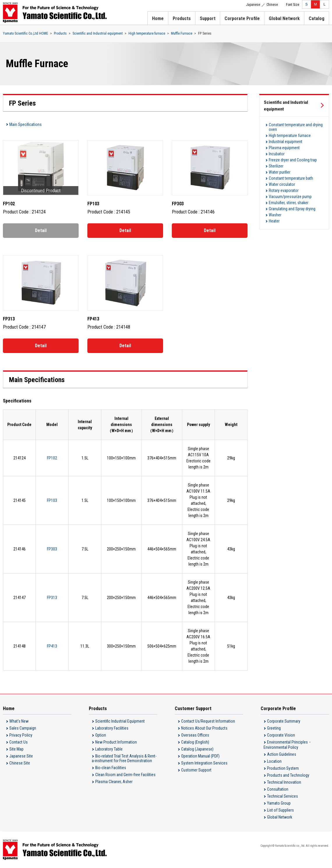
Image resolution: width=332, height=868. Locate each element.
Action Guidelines (282, 754)
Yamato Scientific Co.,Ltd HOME (25, 33)
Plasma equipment (284, 148)
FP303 (52, 549)
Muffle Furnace (182, 33)
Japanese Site (21, 756)
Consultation (278, 789)
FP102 (52, 458)
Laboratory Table (109, 749)
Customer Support (196, 770)
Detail (41, 230)
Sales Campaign (23, 728)
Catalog (317, 18)
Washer (275, 215)
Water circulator (282, 184)
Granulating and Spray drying (292, 209)
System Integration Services (204, 763)
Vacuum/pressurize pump (290, 197)
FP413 (52, 646)
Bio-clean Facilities (111, 768)
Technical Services (282, 796)
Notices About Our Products (204, 728)
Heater (274, 221)
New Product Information (116, 742)
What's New (19, 721)
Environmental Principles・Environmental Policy (288, 745)
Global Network (284, 18)
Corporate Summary (284, 721)
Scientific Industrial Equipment (120, 721)
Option (101, 735)
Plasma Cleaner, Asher (114, 782)
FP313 (52, 598)
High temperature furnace (147, 33)
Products (182, 18)
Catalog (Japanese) (197, 749)
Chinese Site (20, 763)
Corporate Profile (242, 18)
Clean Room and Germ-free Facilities (125, 775)
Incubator (277, 154)
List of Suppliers (280, 810)
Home (158, 18)
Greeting (274, 728)
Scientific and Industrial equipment (98, 33)
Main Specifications (25, 124)
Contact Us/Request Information (208, 721)
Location (274, 761)
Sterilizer (276, 166)
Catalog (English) (195, 742)
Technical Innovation (284, 782)
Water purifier (280, 172)
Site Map (16, 749)
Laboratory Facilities (112, 728)
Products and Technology (288, 775)
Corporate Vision (281, 735)
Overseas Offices (195, 735)
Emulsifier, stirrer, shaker (289, 203)
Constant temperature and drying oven (296, 127)
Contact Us (18, 742)
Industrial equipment (286, 142)
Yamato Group (279, 803)
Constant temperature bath (291, 178)
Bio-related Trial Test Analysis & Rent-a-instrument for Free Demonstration (124, 758)
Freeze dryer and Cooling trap (293, 160)
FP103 (52, 500)
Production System (283, 768)
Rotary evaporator (284, 190)
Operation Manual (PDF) (200, 756)
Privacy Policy (21, 735)
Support (208, 18)
